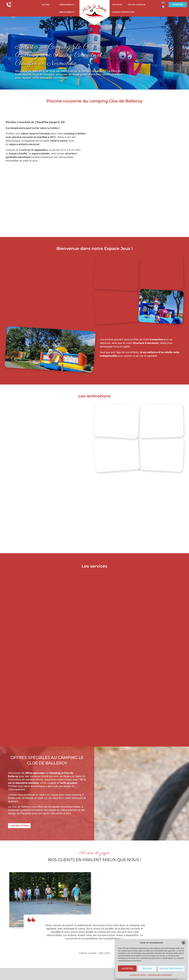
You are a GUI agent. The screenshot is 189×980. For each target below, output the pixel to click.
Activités (117, 5)
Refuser (147, 969)
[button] (183, 943)
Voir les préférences (171, 969)
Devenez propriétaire (123, 12)
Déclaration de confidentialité (160, 975)
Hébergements (67, 5)
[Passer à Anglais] (163, 2)
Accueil (46, 5)
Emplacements (67, 12)
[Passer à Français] (163, 7)
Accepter (127, 969)
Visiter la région (137, 5)
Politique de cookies (138, 975)
